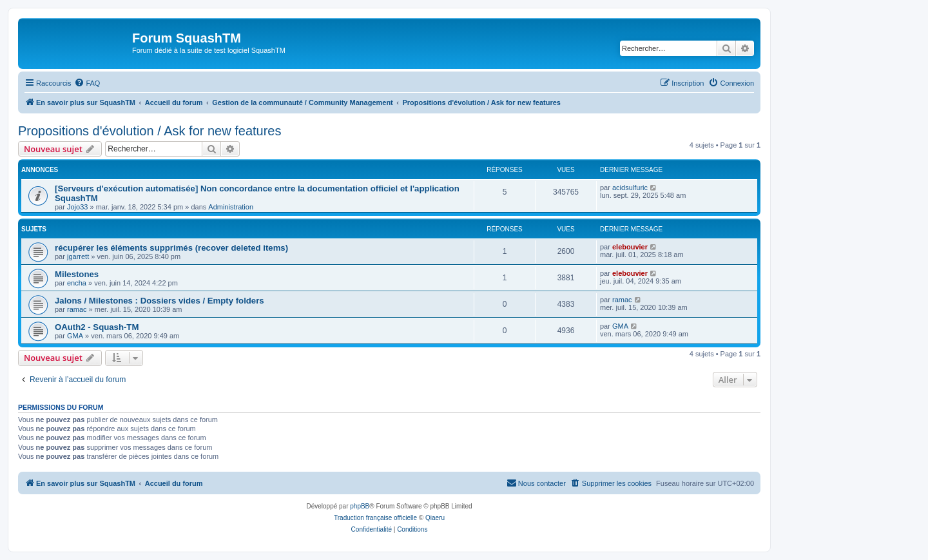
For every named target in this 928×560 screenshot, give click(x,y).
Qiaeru (435, 518)
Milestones (77, 274)
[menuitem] (87, 83)
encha (77, 283)
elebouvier (630, 247)
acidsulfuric (630, 188)
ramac (77, 309)
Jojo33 (77, 207)
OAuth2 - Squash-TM (97, 327)
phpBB (360, 506)
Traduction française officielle (375, 518)
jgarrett (78, 256)
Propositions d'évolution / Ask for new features (150, 131)
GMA (75, 336)
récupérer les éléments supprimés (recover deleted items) (171, 248)
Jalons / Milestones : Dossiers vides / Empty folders (159, 301)
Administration (231, 207)
